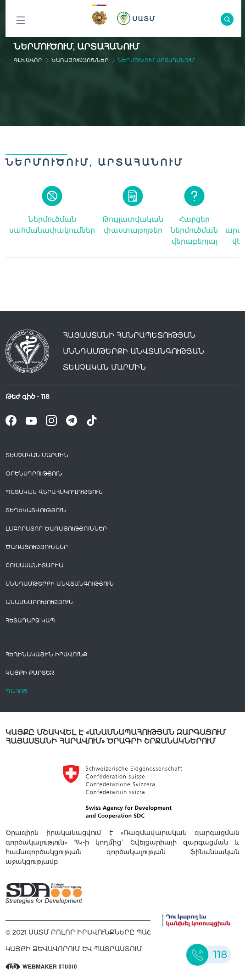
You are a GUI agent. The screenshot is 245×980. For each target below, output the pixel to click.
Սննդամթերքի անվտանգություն (60, 584)
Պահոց (17, 691)
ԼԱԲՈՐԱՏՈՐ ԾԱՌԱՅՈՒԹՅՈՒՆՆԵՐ (56, 529)
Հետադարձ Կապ (30, 620)
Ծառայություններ (80, 60)
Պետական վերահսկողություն (54, 492)
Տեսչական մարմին (37, 455)
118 (45, 397)
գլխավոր (28, 60)
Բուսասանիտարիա (34, 565)
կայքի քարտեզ (30, 673)
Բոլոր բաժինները (21, 23)
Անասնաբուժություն (39, 602)
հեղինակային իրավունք (46, 654)
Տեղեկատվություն (36, 510)
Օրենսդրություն (34, 473)
